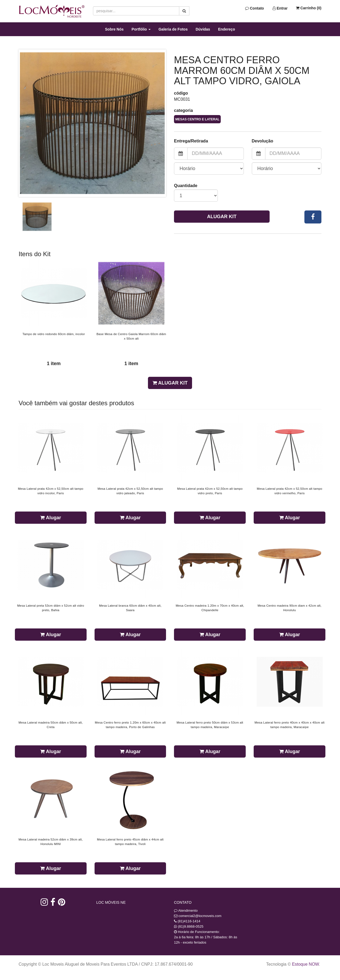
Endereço (227, 29)
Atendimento (186, 911)
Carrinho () (309, 8)
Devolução (263, 141)
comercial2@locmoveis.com (200, 916)
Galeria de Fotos (173, 29)
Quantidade (186, 186)
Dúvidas (203, 29)
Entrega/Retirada (191, 141)
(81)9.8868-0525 (191, 926)
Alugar (50, 518)
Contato (255, 8)
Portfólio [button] (141, 29)
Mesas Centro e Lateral (197, 119)
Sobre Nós (114, 29)
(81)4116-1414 (189, 921)
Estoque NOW (305, 964)
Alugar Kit (222, 217)
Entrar (280, 8)
